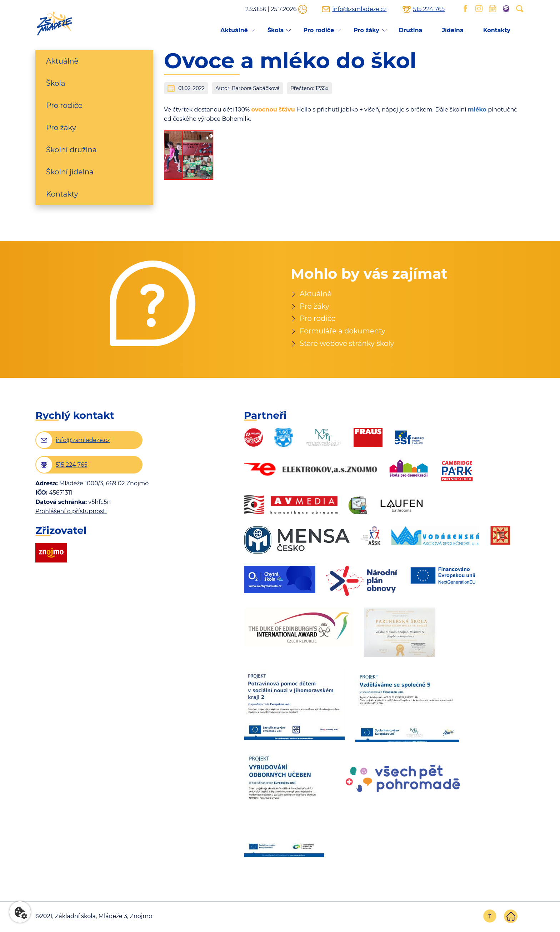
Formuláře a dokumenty (343, 332)
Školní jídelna (70, 172)
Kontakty (497, 30)
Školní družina (71, 150)
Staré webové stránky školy (347, 344)
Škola (276, 30)
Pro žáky (366, 30)
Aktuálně (234, 30)
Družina (411, 30)
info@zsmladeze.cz (359, 9)
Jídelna (452, 30)
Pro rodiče (319, 30)
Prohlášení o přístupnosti (71, 512)
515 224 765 (429, 9)
